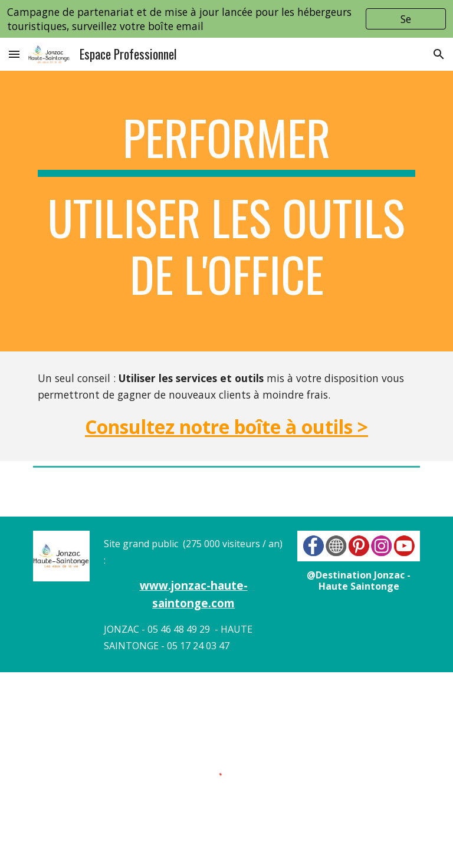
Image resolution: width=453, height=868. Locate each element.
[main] (226, 211)
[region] (226, 19)
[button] (14, 54)
